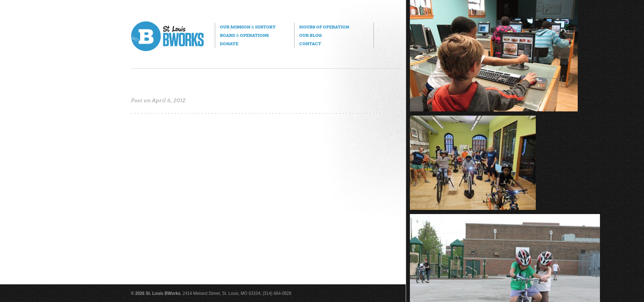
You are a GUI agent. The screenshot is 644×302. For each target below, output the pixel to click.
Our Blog (310, 35)
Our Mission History (248, 27)
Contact (310, 44)
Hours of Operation (324, 27)
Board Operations (244, 35)
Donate (229, 44)
